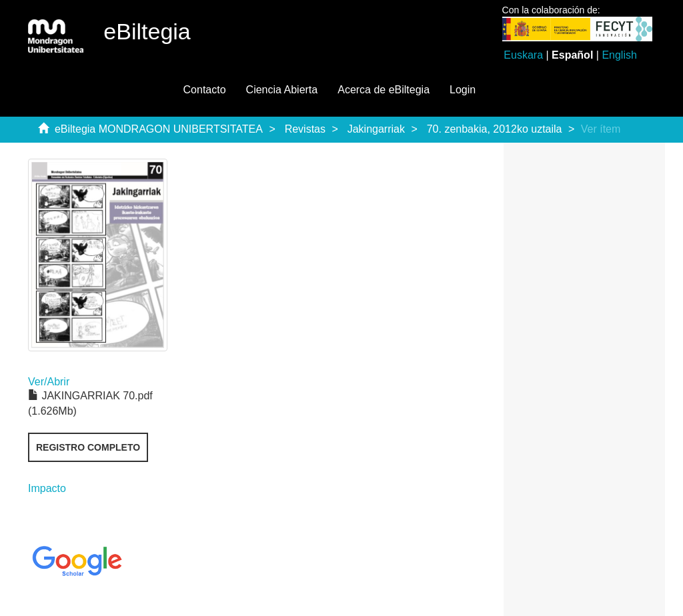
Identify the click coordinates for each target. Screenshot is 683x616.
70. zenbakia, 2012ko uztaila (495, 129)
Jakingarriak (376, 129)
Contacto (205, 90)
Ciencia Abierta (282, 90)
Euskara (523, 55)
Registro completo (88, 447)
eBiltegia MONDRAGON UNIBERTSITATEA (159, 129)
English (619, 55)
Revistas (305, 129)
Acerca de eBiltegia (384, 90)
